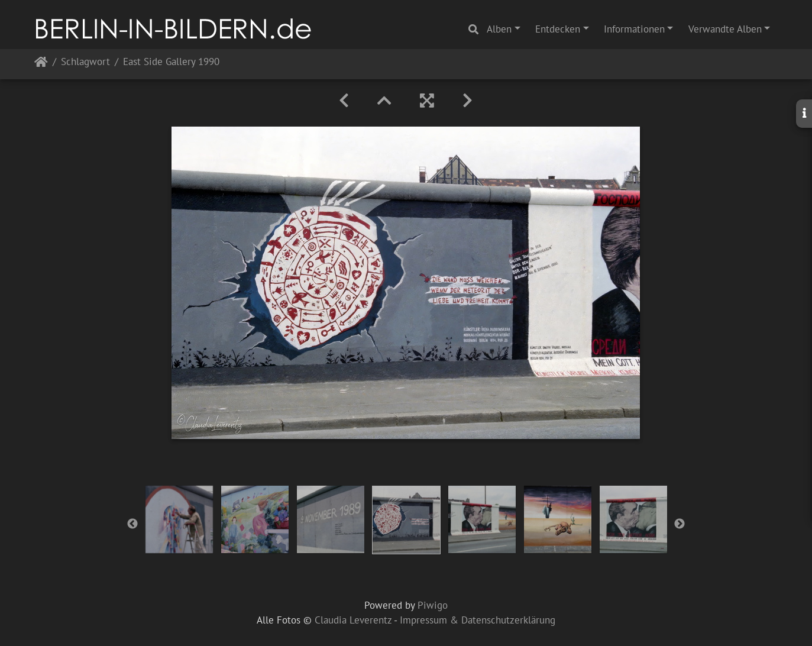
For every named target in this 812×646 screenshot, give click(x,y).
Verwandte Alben (725, 29)
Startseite (41, 64)
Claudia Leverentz (353, 620)
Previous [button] (132, 524)
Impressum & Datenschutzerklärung (478, 620)
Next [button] (680, 524)
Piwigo (433, 605)
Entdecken (558, 29)
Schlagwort (85, 62)
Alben (499, 29)
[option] (179, 519)
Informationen (634, 29)
